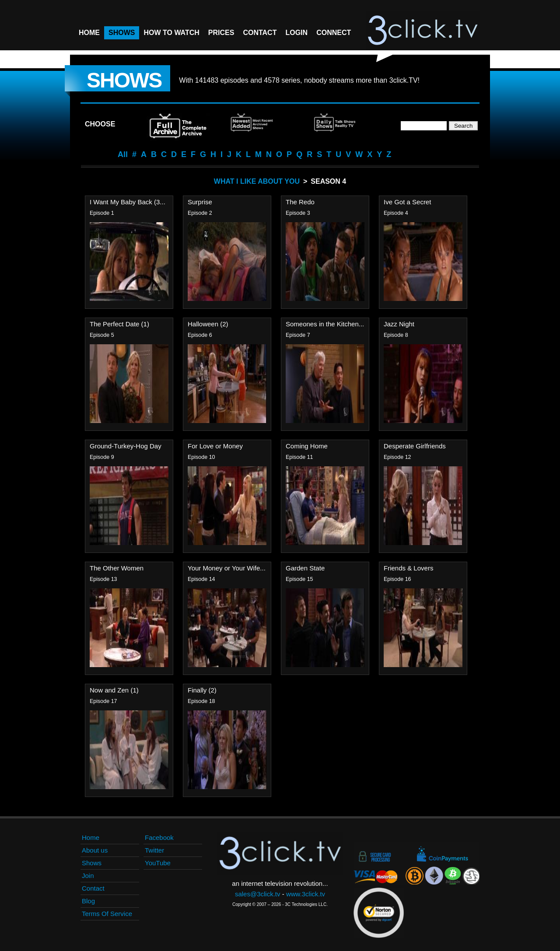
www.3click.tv (306, 894)
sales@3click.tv (258, 894)
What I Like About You (257, 181)
